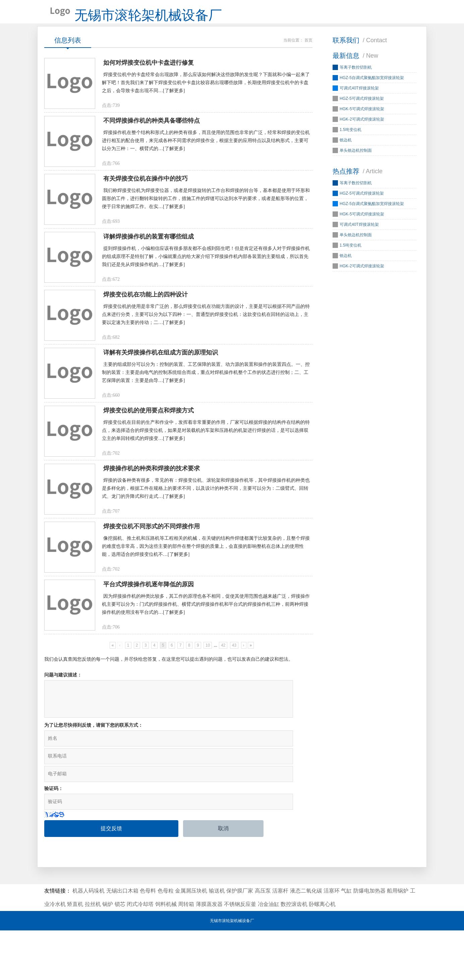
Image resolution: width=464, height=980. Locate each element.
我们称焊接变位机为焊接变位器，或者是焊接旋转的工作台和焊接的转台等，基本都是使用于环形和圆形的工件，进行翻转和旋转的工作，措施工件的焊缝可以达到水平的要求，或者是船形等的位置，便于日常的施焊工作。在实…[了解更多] (206, 225)
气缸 (346, 940)
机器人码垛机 (89, 940)
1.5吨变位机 (351, 140)
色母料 (148, 940)
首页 (308, 50)
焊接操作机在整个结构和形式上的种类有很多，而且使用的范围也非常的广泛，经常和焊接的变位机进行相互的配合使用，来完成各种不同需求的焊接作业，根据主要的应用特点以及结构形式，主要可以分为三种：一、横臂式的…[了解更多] (206, 161)
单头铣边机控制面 (356, 160)
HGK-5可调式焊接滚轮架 (362, 119)
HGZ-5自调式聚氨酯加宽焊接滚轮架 (372, 88)
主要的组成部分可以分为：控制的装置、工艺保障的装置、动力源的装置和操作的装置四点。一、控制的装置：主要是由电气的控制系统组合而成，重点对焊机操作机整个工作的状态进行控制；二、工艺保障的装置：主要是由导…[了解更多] (206, 419)
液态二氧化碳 (306, 940)
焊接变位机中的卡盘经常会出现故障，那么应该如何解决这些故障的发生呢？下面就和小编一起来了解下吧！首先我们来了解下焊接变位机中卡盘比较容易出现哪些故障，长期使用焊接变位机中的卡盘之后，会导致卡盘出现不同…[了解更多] (206, 96)
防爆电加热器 (369, 940)
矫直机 (75, 954)
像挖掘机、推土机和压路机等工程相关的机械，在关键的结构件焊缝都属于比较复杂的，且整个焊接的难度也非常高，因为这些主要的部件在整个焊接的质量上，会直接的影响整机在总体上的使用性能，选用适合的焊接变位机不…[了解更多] (206, 613)
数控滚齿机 (294, 954)
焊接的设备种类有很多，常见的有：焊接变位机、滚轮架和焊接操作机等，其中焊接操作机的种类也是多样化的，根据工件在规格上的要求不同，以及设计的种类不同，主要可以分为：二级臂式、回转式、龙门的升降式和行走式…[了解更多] (206, 549)
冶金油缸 (269, 954)
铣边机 (346, 150)
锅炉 (108, 954)
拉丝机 (93, 954)
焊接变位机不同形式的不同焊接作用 (152, 593)
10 (208, 722)
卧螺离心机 (322, 954)
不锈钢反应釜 (240, 954)
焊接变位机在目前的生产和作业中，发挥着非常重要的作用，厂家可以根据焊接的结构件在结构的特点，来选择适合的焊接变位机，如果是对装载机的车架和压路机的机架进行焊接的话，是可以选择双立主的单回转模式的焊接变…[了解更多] (206, 484)
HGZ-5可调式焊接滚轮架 (362, 109)
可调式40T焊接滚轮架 (359, 98)
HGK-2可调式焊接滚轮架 (362, 129)
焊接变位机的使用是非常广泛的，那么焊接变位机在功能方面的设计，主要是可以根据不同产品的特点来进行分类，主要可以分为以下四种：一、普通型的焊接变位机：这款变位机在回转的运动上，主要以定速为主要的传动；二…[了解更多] (206, 355)
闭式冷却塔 (140, 954)
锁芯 (120, 954)
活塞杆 (280, 940)
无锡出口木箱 (122, 940)
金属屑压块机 (191, 940)
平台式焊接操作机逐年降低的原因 (149, 658)
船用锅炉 (398, 940)
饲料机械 (166, 954)
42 (223, 722)
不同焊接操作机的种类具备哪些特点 (152, 141)
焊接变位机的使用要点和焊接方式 (149, 464)
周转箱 (186, 954)
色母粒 (166, 940)
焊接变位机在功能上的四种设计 (146, 335)
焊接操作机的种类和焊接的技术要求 (152, 529)
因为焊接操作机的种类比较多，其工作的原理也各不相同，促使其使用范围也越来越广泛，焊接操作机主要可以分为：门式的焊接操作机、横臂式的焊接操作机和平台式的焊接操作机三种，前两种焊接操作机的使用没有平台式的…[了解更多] (206, 678)
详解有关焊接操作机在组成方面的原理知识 (161, 399)
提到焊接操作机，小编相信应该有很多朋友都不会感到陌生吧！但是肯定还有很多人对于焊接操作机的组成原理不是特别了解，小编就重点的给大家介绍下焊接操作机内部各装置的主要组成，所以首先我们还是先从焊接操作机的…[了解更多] (206, 290)
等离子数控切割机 (356, 77)
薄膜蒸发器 (209, 954)
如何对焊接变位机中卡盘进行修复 (149, 76)
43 (234, 722)
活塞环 (332, 940)
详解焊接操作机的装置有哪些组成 (149, 270)
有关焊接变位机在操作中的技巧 (146, 205)
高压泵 (263, 940)
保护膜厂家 (240, 940)
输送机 (217, 940)
